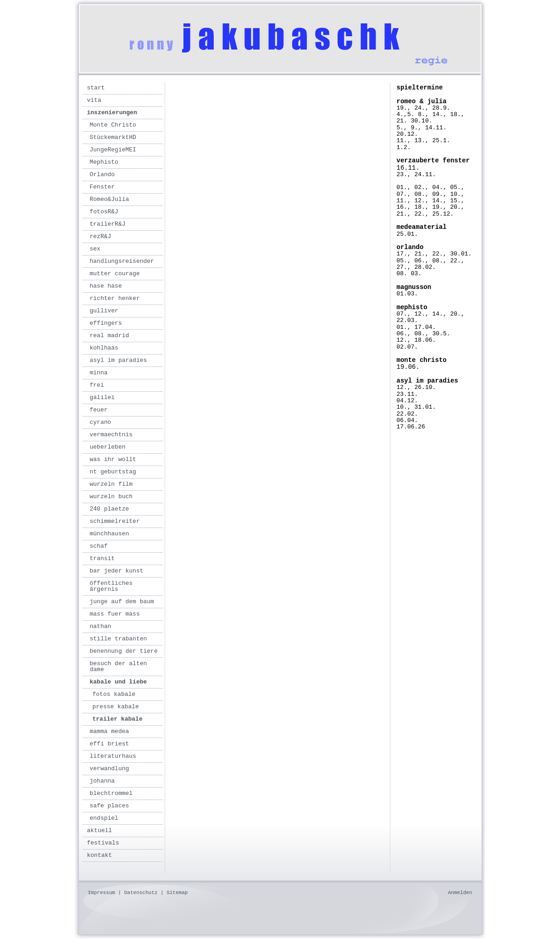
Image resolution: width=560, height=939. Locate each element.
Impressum (102, 893)
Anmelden (460, 893)
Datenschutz (141, 893)
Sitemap (177, 893)
